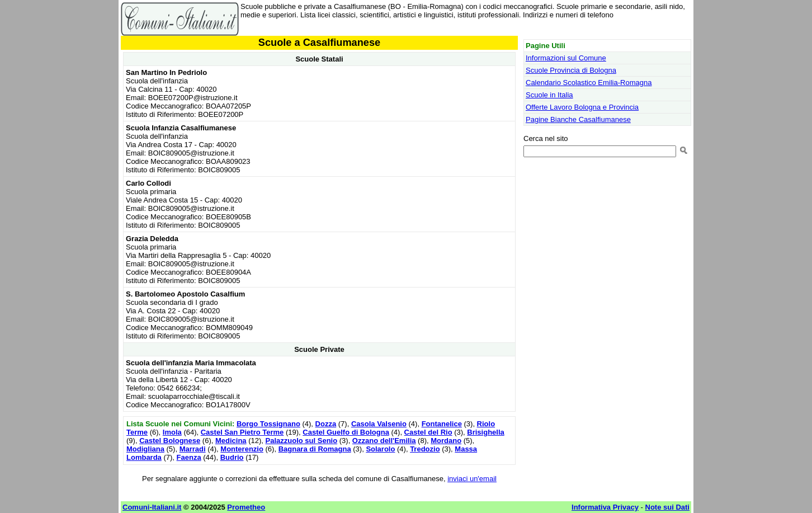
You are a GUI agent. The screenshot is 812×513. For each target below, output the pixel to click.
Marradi (193, 449)
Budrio (232, 457)
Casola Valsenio (379, 424)
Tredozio (425, 449)
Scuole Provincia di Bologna (571, 70)
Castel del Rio (428, 432)
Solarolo (380, 449)
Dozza (326, 424)
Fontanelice (442, 424)
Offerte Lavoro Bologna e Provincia (582, 107)
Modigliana (145, 449)
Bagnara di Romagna (315, 449)
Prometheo (246, 507)
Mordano (446, 441)
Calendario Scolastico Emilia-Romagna (589, 83)
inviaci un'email (472, 479)
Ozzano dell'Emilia (384, 441)
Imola (172, 432)
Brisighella (485, 432)
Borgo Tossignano (268, 424)
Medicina (231, 441)
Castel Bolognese (170, 441)
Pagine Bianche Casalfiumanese (578, 119)
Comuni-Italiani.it (152, 507)
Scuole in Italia (549, 95)
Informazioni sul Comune (566, 58)
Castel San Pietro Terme (242, 432)
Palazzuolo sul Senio (302, 441)
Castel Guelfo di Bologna (346, 432)
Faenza (189, 457)
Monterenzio (242, 449)
